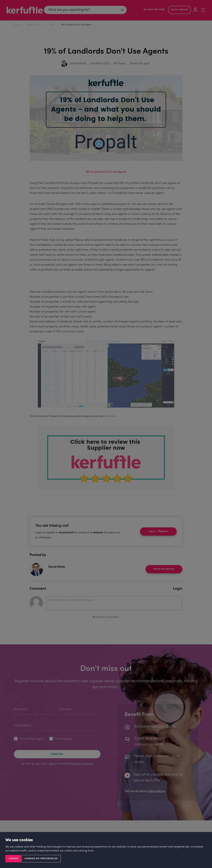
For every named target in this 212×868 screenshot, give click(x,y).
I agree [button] (13, 859)
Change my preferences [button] (41, 859)
